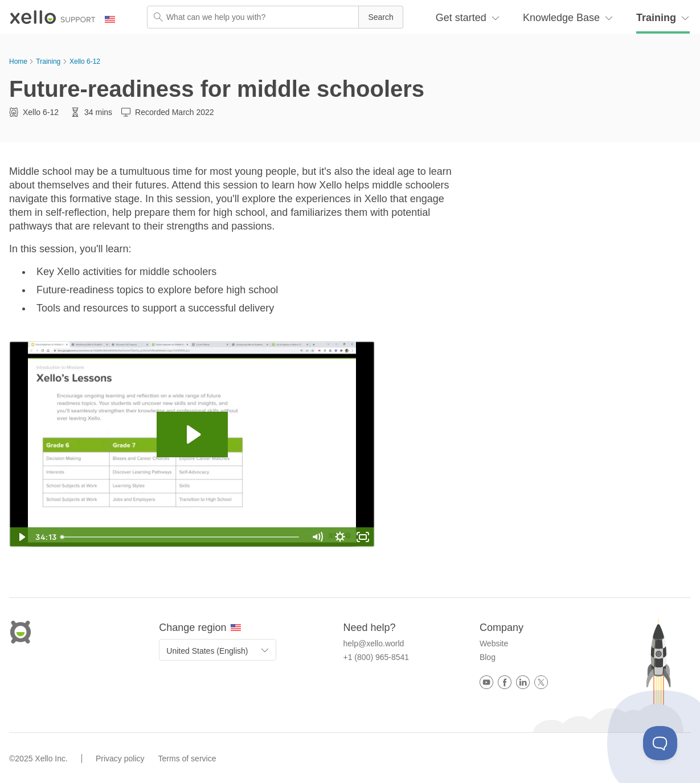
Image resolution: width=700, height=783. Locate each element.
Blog (488, 657)
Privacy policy (120, 759)
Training (656, 18)
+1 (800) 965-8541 (376, 657)
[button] (380, 17)
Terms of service (187, 759)
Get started (461, 18)
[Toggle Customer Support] (660, 743)
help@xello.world (374, 643)
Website (494, 643)
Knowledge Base (561, 18)
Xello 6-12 (85, 62)
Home (18, 62)
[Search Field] (275, 17)
